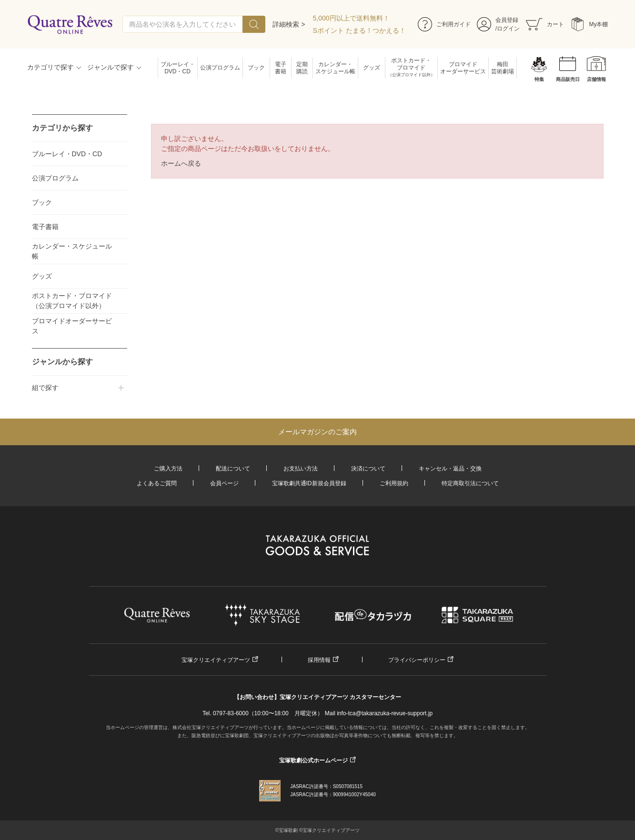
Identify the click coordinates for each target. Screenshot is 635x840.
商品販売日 (568, 79)
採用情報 (319, 660)
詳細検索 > (289, 24)
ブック (256, 68)
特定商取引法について (470, 483)
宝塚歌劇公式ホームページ (313, 760)
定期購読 (302, 68)
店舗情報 (596, 79)
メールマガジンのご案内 (317, 432)
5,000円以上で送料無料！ (351, 18)
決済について (368, 469)
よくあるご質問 (157, 483)
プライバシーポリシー (417, 660)
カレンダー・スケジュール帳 (335, 68)
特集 (539, 79)
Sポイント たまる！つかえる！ (359, 30)
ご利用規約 (394, 483)
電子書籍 (281, 68)
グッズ (372, 68)
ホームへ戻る (181, 163)
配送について (233, 469)
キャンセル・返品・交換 (450, 469)
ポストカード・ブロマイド (411, 68)
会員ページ (224, 483)
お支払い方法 (301, 469)
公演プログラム (220, 68)
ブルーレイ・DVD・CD (178, 68)
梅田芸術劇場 (503, 68)
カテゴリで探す (50, 67)
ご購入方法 (168, 469)
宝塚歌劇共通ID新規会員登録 (309, 483)
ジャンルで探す (111, 67)
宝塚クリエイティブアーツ (216, 660)
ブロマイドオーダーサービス (463, 68)
